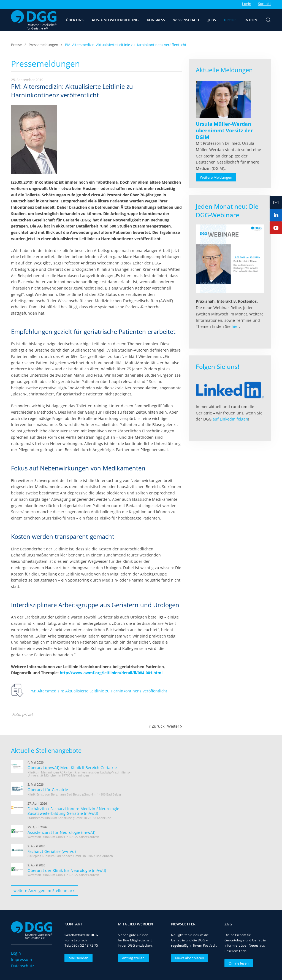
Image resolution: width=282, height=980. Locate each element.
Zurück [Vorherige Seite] (157, 726)
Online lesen (238, 963)
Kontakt (264, 4)
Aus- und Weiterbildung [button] (115, 20)
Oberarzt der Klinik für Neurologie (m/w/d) (67, 870)
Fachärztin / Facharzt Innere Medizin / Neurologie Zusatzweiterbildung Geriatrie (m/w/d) (73, 811)
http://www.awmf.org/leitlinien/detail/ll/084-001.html (111, 673)
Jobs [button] (212, 20)
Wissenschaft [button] (186, 20)
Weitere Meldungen (216, 177)
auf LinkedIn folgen (230, 419)
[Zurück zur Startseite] (34, 20)
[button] (268, 20)
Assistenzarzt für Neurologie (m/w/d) (61, 832)
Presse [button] (230, 20)
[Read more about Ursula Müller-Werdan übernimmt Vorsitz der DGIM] (223, 100)
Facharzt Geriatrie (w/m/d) (52, 851)
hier (235, 326)
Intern (251, 20)
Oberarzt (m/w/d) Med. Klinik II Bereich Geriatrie (72, 768)
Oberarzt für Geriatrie (48, 790)
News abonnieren (189, 958)
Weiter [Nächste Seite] (175, 726)
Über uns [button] (75, 20)
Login (247, 4)
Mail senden (78, 958)
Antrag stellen (132, 958)
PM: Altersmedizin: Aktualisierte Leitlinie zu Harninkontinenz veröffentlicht (98, 691)
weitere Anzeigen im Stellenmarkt (45, 891)
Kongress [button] (156, 20)
